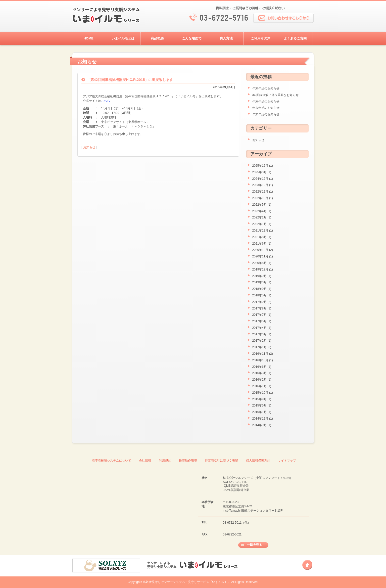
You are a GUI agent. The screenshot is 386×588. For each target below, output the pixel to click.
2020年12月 (260, 250)
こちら (106, 101)
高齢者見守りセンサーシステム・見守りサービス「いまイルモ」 (186, 582)
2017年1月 (259, 347)
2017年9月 (259, 302)
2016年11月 (260, 354)
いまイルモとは (123, 38)
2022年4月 (259, 211)
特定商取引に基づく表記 (221, 461)
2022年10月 (260, 198)
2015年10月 (260, 393)
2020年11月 (260, 256)
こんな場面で (192, 38)
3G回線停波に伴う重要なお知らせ (275, 95)
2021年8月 (259, 237)
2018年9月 (259, 289)
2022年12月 (260, 192)
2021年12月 (260, 231)
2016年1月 (259, 386)
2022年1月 (259, 224)
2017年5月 (259, 321)
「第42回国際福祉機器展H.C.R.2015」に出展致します (130, 80)
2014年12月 (260, 419)
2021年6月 (259, 244)
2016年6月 (259, 367)
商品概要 (157, 38)
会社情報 (145, 461)
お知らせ (89, 147)
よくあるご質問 (295, 38)
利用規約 (165, 461)
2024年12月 (260, 179)
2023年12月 (260, 185)
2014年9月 (259, 425)
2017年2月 (259, 341)
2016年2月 (259, 380)
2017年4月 (259, 328)
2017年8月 (259, 308)
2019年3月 (259, 282)
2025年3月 (259, 172)
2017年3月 (259, 334)
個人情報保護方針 (258, 461)
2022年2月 (259, 217)
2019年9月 (259, 276)
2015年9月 (259, 399)
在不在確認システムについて (112, 461)
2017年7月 (259, 315)
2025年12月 (260, 166)
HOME (88, 38)
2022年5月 (259, 205)
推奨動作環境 (188, 461)
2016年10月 (260, 360)
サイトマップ (287, 461)
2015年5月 (259, 405)
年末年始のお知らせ (266, 88)
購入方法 (226, 38)
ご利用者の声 (261, 38)
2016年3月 (259, 373)
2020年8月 (259, 263)
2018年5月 (259, 295)
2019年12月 (260, 269)
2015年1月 (259, 412)
